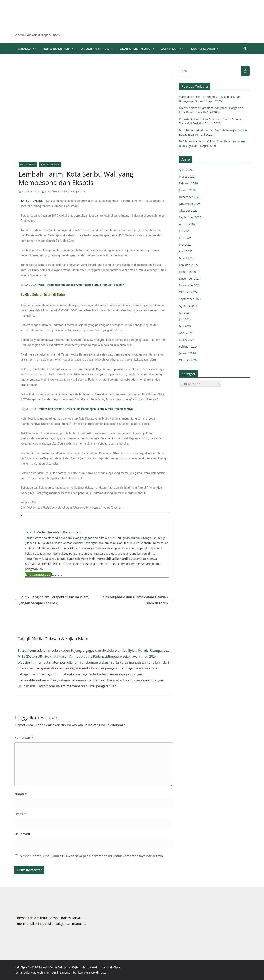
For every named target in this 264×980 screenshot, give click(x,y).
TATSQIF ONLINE (32, 201)
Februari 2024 (188, 347)
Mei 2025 (185, 245)
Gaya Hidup (170, 49)
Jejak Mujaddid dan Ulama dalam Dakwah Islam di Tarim (137, 600)
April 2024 (186, 333)
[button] (34, 49)
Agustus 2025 (188, 224)
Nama (21, 794)
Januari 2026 (187, 190)
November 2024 (190, 285)
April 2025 (186, 251)
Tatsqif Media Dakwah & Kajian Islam (66, 192)
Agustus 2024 (188, 306)
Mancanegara (28, 165)
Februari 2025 (188, 265)
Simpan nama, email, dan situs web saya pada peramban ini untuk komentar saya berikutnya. (92, 856)
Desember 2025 (190, 197)
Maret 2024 (187, 340)
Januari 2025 (187, 272)
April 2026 (186, 170)
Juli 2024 (185, 313)
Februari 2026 (188, 183)
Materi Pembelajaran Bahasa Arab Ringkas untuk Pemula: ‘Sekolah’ (81, 285)
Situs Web (22, 834)
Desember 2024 (190, 279)
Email (20, 814)
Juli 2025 (185, 231)
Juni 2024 (185, 319)
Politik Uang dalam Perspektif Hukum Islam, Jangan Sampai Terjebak (52, 600)
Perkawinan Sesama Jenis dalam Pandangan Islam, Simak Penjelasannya (85, 409)
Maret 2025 (187, 258)
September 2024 (190, 299)
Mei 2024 (185, 326)
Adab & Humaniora (135, 49)
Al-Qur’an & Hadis (95, 49)
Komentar (24, 738)
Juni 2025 (185, 238)
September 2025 (190, 217)
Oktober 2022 (188, 360)
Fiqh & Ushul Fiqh (56, 49)
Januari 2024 (187, 353)
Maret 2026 (187, 177)
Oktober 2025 (188, 211)
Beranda (25, 49)
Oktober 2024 (188, 292)
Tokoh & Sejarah (202, 49)
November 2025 (190, 204)
